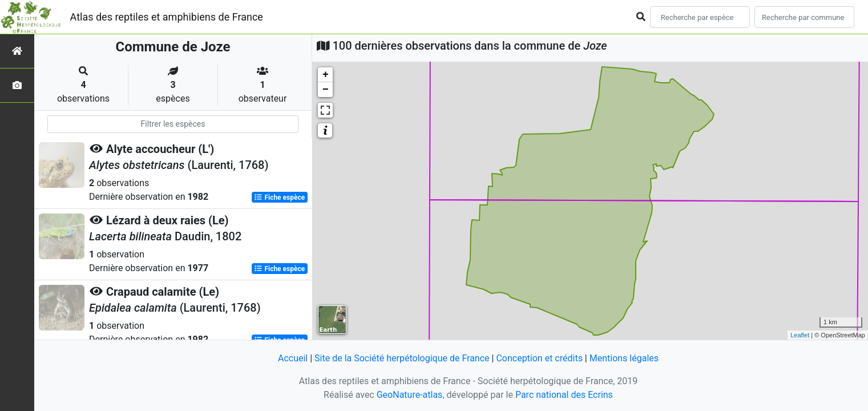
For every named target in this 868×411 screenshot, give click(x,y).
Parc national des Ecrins (564, 395)
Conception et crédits (539, 358)
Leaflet (800, 335)
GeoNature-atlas (410, 395)
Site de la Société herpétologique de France (402, 358)
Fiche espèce (279, 198)
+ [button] (326, 75)
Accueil (293, 358)
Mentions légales (624, 358)
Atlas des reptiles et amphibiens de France (167, 17)
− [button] (326, 90)
